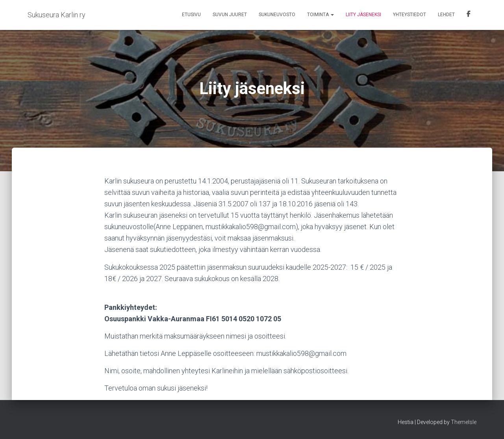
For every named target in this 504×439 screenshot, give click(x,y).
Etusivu (191, 15)
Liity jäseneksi (363, 15)
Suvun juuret (230, 15)
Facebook (469, 15)
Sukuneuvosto (277, 15)
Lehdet (446, 15)
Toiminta (321, 15)
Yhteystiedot (409, 15)
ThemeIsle (464, 422)
